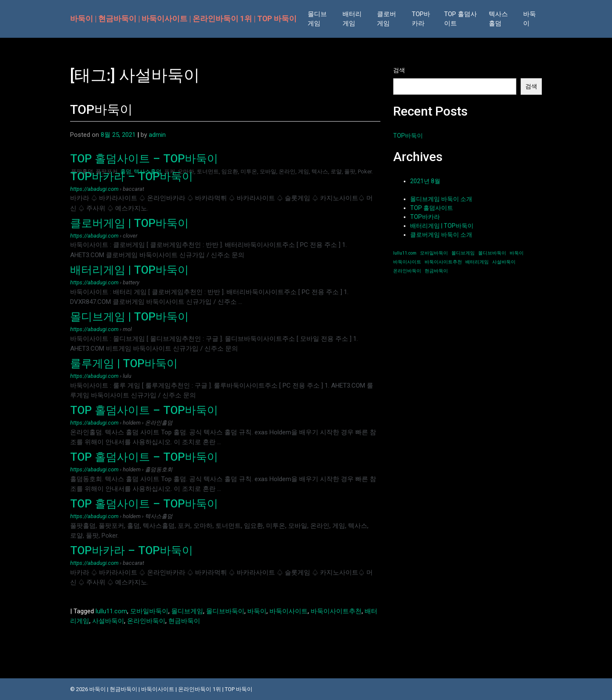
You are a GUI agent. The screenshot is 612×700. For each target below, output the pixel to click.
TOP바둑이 (101, 109)
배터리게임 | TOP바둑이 (129, 270)
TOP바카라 (421, 19)
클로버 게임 (387, 19)
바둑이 (530, 19)
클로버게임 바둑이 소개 (441, 235)
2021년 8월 (425, 181)
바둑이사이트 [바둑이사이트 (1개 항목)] (407, 262)
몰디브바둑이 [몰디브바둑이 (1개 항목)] (492, 253)
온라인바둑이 (146, 621)
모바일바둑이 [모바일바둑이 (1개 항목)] (434, 253)
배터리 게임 (352, 19)
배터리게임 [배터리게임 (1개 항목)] (477, 262)
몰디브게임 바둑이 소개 (441, 199)
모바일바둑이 (149, 611)
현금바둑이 (184, 621)
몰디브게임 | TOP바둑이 (129, 317)
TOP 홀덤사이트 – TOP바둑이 (144, 159)
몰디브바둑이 (225, 611)
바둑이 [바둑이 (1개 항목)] (517, 253)
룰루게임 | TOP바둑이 (124, 363)
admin (157, 135)
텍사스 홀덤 (498, 19)
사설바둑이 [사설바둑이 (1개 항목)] (504, 262)
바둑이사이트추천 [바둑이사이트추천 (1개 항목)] (443, 262)
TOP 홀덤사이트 (460, 19)
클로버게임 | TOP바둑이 (129, 223)
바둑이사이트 (289, 611)
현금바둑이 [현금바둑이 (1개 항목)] (436, 271)
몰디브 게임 (317, 19)
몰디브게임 (187, 611)
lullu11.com (111, 611)
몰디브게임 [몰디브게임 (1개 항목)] (463, 253)
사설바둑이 (108, 621)
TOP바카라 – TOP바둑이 (132, 176)
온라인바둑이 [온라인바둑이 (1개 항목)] (407, 271)
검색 (399, 70)
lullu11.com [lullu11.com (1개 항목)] (405, 253)
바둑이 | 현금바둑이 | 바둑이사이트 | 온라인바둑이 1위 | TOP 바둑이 (183, 19)
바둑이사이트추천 (336, 611)
